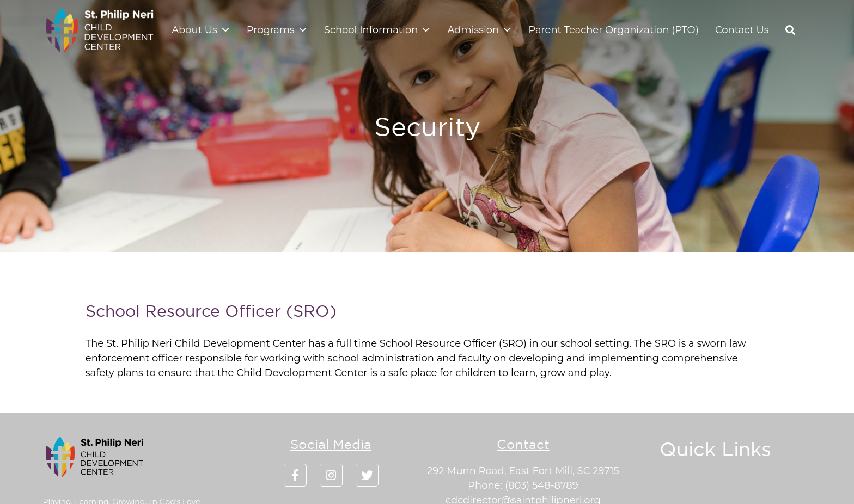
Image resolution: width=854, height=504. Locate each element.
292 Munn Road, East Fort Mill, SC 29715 (523, 471)
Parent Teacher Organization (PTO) (614, 30)
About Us (201, 30)
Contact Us (742, 30)
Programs (277, 30)
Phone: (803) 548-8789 (523, 485)
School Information (378, 30)
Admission (480, 30)
